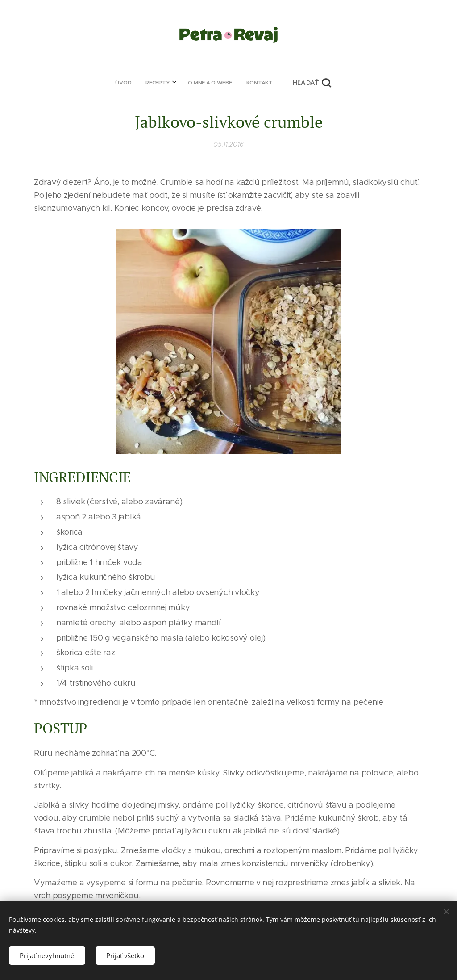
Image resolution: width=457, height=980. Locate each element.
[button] (257, 83)
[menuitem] (174, 83)
